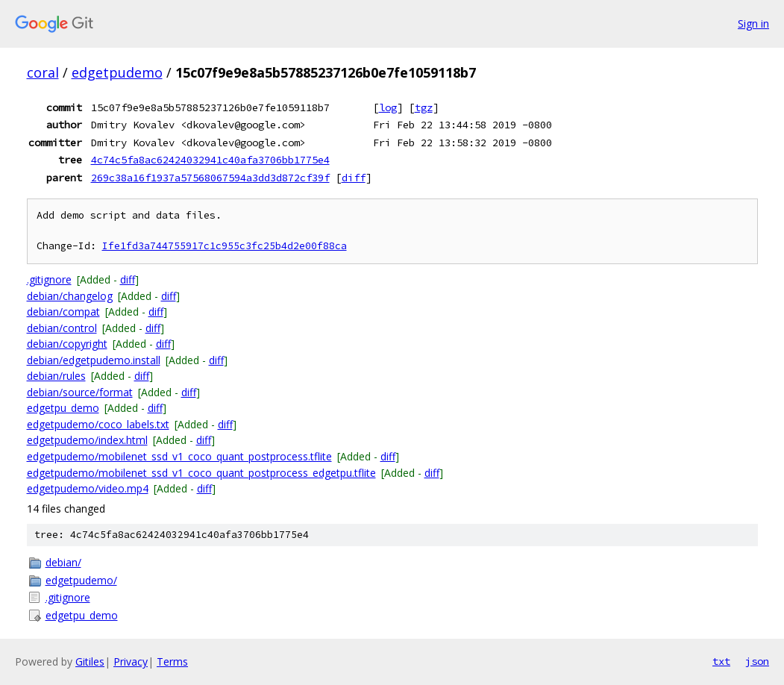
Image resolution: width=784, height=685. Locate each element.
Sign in (753, 24)
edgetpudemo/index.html (87, 440)
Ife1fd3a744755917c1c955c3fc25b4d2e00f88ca (225, 246)
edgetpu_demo (63, 408)
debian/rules (56, 376)
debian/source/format (80, 392)
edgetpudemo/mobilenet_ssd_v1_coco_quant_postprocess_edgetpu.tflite (201, 473)
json (757, 661)
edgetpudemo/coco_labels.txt (98, 424)
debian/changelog (70, 296)
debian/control (62, 328)
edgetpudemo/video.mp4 (88, 488)
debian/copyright (67, 344)
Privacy (131, 661)
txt (721, 661)
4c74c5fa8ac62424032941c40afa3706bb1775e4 (210, 160)
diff (354, 178)
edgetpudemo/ (81, 580)
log (388, 107)
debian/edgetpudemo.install (94, 360)
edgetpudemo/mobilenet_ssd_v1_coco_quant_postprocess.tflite (179, 456)
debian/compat (63, 312)
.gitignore (49, 279)
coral (43, 72)
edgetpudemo (117, 72)
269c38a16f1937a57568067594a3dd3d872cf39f (210, 178)
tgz (424, 107)
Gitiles (90, 661)
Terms (172, 661)
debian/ (63, 562)
